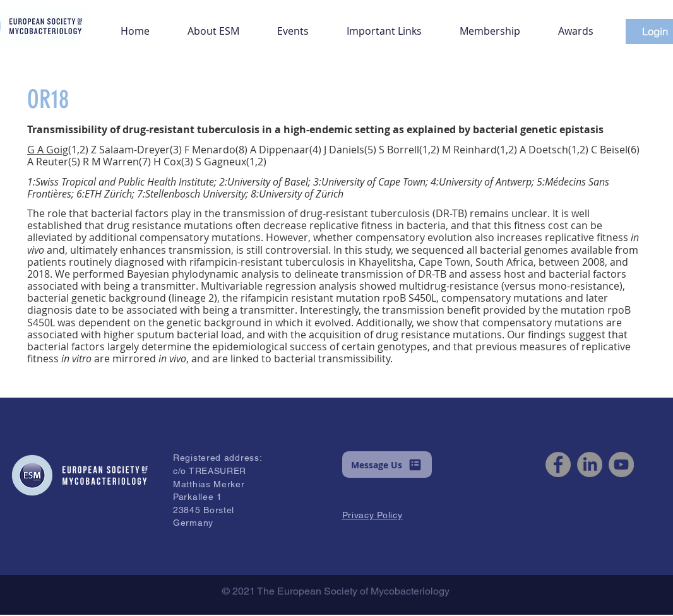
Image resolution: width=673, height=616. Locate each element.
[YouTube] (621, 465)
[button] (213, 25)
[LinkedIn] (590, 465)
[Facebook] (558, 465)
